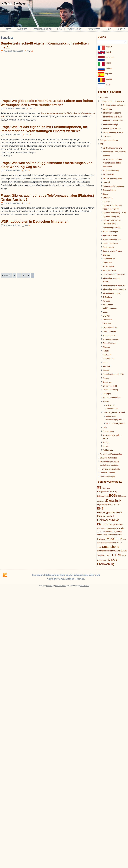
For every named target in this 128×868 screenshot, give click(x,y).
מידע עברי (107, 136)
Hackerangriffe (109, 267)
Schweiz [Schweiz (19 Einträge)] (120, 543)
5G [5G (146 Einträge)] (99, 487)
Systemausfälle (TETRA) (115, 424)
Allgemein (104, 97)
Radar (105, 363)
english (108, 52)
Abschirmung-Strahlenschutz (114, 152)
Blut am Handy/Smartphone (114, 186)
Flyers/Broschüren (110, 235)
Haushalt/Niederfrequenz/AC (114, 274)
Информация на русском (113, 132)
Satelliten (106, 370)
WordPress (49, 586)
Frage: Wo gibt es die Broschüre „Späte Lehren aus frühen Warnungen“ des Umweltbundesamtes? (47, 103)
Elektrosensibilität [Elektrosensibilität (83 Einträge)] (108, 520)
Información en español (112, 113)
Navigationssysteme (111, 339)
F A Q (59, 29)
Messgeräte (107, 320)
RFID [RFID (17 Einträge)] (125, 539)
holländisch (107, 109)
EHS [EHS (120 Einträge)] (100, 508)
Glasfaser (107, 255)
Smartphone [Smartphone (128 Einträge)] (111, 547)
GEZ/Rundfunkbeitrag (109, 458)
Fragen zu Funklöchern (112, 239)
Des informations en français (114, 105)
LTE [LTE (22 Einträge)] (105, 539)
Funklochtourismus (110, 243)
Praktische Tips (109, 359)
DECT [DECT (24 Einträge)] (119, 496)
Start (9, 29)
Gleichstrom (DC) (110, 259)
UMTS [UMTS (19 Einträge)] (105, 560)
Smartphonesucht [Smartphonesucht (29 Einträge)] (104, 551)
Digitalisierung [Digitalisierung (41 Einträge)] (104, 504)
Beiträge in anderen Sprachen (112, 101)
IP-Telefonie (107, 297)
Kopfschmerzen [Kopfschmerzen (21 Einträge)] (108, 534)
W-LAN (106, 446)
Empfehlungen (75, 29)
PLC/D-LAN (107, 355)
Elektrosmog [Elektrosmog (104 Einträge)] (105, 524)
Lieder (105, 312)
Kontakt (121, 29)
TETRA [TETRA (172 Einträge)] (116, 555)
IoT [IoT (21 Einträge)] (112, 532)
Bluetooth (107, 182)
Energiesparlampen (110, 232)
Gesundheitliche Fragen (112, 251)
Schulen (106, 378)
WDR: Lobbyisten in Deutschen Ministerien (35, 222)
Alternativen (107, 167)
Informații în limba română (113, 121)
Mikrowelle (107, 324)
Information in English (111, 125)
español (109, 74)
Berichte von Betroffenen (113, 178)
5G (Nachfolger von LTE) (113, 148)
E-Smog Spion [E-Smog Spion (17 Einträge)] (116, 505)
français (109, 47)
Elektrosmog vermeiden (112, 228)
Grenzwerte (107, 263)
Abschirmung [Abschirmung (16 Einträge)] (106, 488)
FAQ (102, 144)
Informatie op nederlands (113, 117)
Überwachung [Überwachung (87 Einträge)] (106, 564)
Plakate (106, 351)
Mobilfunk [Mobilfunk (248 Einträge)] (114, 539)
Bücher (106, 194)
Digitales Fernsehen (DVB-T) (114, 213)
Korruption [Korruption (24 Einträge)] (118, 534)
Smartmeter (107, 382)
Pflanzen (106, 347)
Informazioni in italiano (112, 128)
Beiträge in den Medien (109, 140)
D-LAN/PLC (107, 202)
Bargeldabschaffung (111, 171)
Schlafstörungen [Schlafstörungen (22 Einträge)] (103, 543)
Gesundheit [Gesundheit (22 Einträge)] (101, 529)
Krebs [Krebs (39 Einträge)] (100, 539)
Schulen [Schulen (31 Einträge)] (113, 543)
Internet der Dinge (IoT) (112, 293)
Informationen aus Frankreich (114, 285)
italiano (108, 63)
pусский (109, 68)
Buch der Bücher (109, 190)
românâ (109, 79)
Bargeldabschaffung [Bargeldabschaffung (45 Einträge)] (107, 492)
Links (108, 29)
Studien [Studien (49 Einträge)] (101, 555)
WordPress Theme (60, 586)
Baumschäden (108, 174)
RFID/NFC (107, 366)
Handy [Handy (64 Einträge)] (120, 529)
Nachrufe (22, 29)
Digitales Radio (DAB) (111, 217)
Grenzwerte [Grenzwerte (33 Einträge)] (111, 529)
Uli (32, 51)
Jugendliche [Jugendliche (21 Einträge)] (118, 532)
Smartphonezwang (110, 390)
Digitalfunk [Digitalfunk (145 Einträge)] (114, 500)
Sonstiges (107, 394)
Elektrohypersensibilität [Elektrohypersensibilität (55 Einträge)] (110, 512)
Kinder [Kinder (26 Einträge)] (100, 534)
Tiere (105, 427)
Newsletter (94, 29)
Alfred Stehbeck (84, 586)
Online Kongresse (110, 343)
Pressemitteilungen (108, 477)
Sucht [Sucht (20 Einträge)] (107, 556)
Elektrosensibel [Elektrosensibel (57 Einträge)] (105, 516)
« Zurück (7, 275)
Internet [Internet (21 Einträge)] (108, 532)
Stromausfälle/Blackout (112, 398)
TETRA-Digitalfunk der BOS (114, 412)
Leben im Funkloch (107, 473)
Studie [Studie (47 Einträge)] (124, 551)
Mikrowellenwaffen (110, 328)
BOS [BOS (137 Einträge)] (112, 495)
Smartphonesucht (110, 386)
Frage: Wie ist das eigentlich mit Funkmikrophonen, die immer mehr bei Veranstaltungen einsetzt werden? (44, 129)
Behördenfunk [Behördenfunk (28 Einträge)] (103, 496)
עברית (108, 84)
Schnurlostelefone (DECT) (113, 374)
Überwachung (108, 431)
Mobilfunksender (109, 331)
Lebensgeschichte (42, 29)
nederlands (110, 58)
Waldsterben (108, 450)
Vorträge (106, 442)
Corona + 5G (108, 198)
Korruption (107, 301)
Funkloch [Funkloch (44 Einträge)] (119, 525)
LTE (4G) (106, 316)
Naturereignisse (109, 335)
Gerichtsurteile (108, 247)
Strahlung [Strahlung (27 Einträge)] (116, 551)
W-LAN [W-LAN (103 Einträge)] (112, 560)
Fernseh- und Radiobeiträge (111, 454)
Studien (106, 401)
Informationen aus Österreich (114, 289)
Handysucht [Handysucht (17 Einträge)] (101, 532)
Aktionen (106, 156)
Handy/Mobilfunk (109, 271)
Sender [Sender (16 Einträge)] (99, 547)
